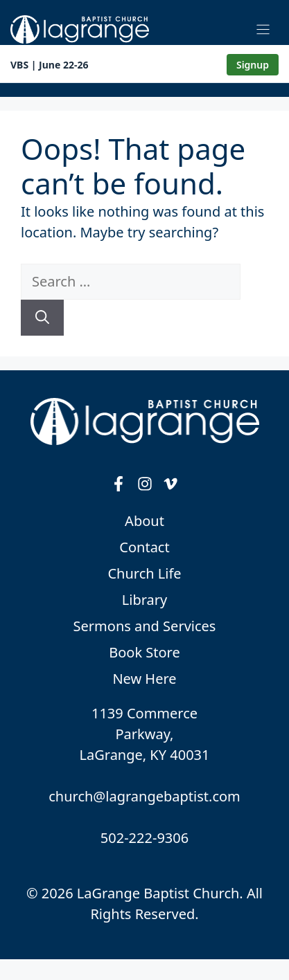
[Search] (42, 318)
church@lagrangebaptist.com (144, 796)
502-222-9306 (144, 838)
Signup (253, 65)
